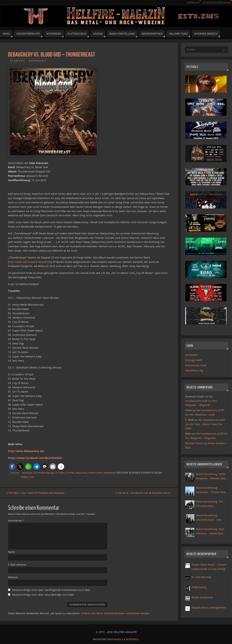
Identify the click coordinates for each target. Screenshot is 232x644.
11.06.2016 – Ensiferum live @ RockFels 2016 (142, 493)
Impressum (191, 3)
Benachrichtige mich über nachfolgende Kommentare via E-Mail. (52, 590)
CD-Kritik (70, 473)
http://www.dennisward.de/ (25, 262)
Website (13, 577)
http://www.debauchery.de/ (26, 451)
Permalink (28, 477)
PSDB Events (199, 587)
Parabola (118, 640)
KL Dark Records (201, 577)
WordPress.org (194, 370)
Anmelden (192, 355)
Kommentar (16, 521)
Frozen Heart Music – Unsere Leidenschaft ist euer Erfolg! (209, 567)
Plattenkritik (110, 473)
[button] (12, 467)
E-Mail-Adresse (17, 565)
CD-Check (59, 473)
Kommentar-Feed (196, 365)
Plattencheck (37, 61)
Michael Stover (194, 443)
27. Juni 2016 (17, 61)
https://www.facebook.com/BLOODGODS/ (35, 458)
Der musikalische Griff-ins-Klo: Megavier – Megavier (201, 401)
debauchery (81, 473)
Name (12, 552)
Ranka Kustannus (202, 597)
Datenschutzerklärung (216, 3)
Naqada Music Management (209, 607)
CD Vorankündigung (43, 473)
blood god (27, 473)
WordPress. (133, 640)
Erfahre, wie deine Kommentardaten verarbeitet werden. (116, 613)
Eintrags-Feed (194, 360)
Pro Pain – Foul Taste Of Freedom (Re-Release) (37, 493)
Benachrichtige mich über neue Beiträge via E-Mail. (43, 595)
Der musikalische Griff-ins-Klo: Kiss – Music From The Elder (206, 424)
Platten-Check (96, 473)
